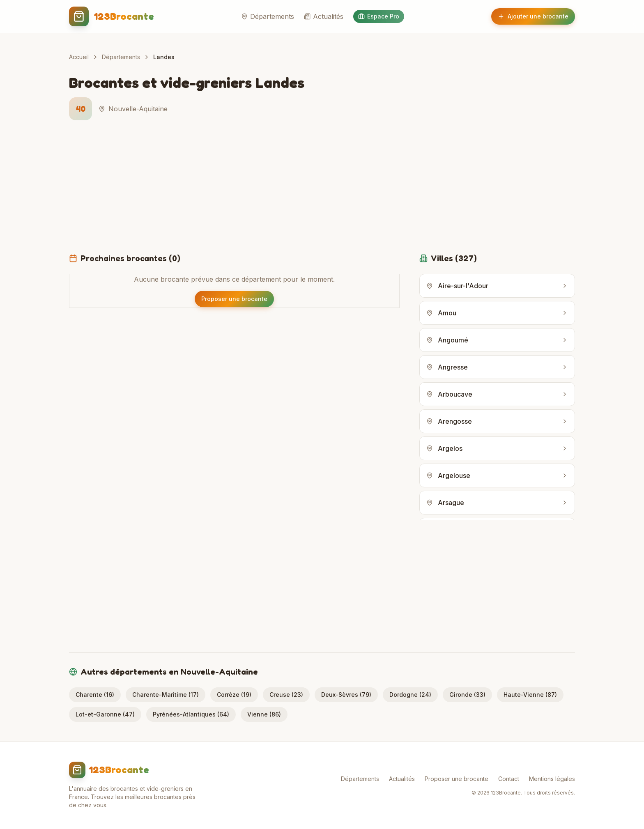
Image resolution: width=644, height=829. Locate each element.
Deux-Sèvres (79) (346, 695)
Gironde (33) (467, 695)
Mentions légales (552, 779)
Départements (268, 16)
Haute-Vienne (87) (530, 695)
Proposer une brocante (457, 779)
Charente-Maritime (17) (166, 695)
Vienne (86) (264, 714)
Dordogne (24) (410, 695)
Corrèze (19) (234, 695)
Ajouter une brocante (533, 16)
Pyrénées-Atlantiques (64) (191, 714)
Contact (509, 779)
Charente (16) (95, 695)
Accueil (79, 57)
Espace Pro (379, 16)
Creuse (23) (286, 695)
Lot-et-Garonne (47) (105, 714)
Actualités (324, 16)
